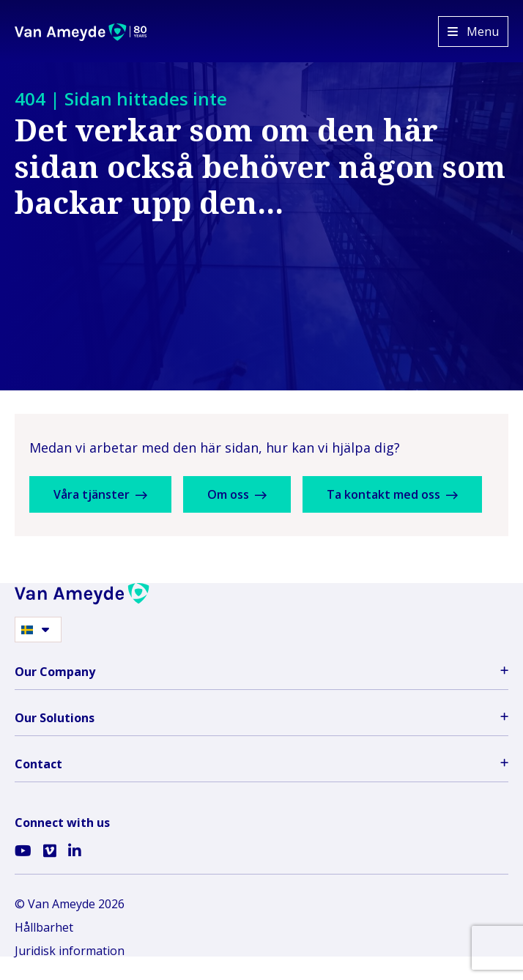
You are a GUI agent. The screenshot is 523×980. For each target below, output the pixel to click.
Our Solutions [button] (261, 718)
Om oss (237, 494)
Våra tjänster (100, 494)
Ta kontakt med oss (392, 494)
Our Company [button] (261, 672)
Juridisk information (70, 951)
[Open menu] (473, 31)
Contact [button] (261, 764)
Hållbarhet (44, 927)
